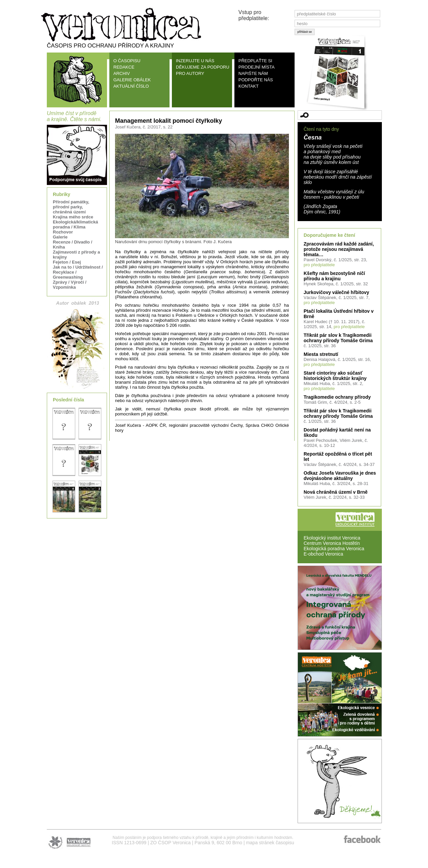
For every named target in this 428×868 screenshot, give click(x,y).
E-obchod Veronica (323, 554)
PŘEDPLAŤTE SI (255, 61)
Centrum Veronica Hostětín (332, 543)
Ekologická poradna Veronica (334, 549)
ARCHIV (122, 73)
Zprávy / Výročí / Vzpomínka (70, 285)
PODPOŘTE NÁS (256, 80)
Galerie (60, 237)
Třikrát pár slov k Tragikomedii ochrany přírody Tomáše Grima (338, 338)
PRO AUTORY (190, 73)
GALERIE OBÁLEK (132, 80)
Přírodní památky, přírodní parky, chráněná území (71, 207)
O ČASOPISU (127, 61)
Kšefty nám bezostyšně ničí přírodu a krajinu (334, 276)
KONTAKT (248, 86)
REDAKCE (124, 67)
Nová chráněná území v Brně (336, 492)
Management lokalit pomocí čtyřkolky (169, 121)
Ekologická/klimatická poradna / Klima (75, 224)
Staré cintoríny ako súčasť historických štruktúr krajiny (335, 376)
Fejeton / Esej (67, 262)
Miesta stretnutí (321, 354)
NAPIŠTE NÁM (253, 73)
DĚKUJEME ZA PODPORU (203, 67)
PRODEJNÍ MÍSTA (256, 67)
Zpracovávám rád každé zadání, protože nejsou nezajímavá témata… (339, 249)
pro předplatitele (319, 265)
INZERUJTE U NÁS (195, 61)
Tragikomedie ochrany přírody (337, 397)
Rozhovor (63, 232)
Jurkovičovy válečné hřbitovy (336, 292)
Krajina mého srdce (73, 217)
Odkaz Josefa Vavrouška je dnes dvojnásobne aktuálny (340, 476)
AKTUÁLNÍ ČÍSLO (131, 86)
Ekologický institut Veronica (332, 538)
